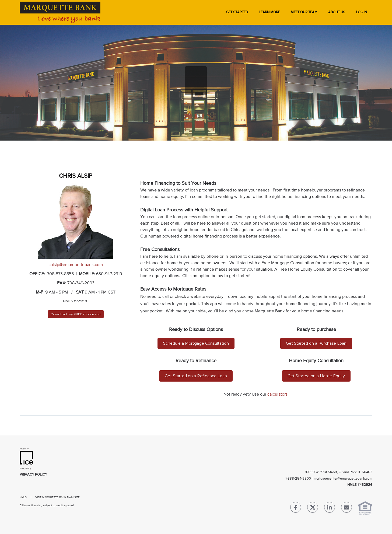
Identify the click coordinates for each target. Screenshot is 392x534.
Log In (361, 12)
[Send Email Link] (346, 509)
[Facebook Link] (296, 509)
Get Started (237, 12)
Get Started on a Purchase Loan (316, 343)
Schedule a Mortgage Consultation (196, 343)
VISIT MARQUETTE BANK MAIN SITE (57, 497)
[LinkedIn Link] (330, 509)
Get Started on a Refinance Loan (196, 376)
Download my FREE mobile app (76, 314)
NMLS (23, 497)
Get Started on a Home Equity (316, 376)
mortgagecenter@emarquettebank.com (343, 479)
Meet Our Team (304, 12)
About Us (337, 12)
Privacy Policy (33, 475)
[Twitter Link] (313, 509)
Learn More (269, 12)
